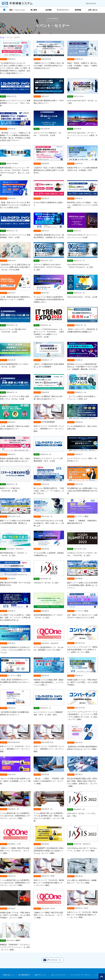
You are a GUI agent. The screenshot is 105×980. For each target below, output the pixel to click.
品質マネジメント (41, 975)
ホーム (2, 37)
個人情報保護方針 (24, 975)
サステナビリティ (63, 10)
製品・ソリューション (17, 10)
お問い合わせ (93, 10)
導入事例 (34, 10)
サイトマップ (91, 4)
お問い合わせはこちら (54, 960)
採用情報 (78, 10)
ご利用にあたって (8, 975)
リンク (97, 975)
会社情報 (48, 10)
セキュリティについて (58, 975)
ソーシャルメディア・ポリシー (80, 975)
